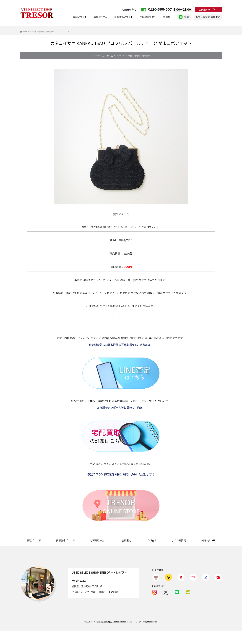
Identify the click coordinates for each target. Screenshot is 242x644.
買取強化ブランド (124, 17)
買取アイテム (101, 17)
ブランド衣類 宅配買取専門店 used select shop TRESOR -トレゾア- (116, 622)
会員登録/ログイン (209, 10)
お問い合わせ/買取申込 (208, 17)
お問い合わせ (208, 541)
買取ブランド (80, 17)
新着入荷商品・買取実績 (139, 56)
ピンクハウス (120, 56)
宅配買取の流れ (148, 17)
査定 (184, 17)
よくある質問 (179, 541)
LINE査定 (152, 541)
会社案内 (168, 17)
